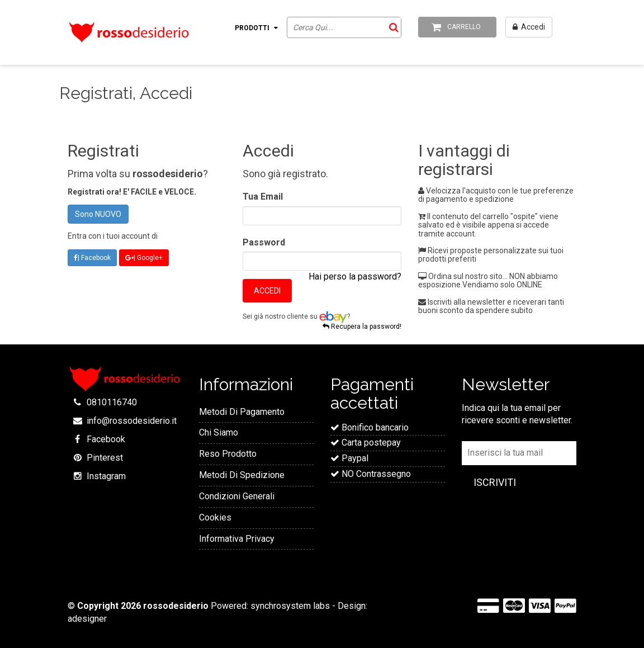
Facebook (106, 439)
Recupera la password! (362, 327)
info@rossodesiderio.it (132, 421)
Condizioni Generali (237, 496)
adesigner (87, 619)
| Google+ (144, 258)
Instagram (106, 476)
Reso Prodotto (228, 454)
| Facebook (92, 258)
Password (264, 242)
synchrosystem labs (290, 606)
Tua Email (263, 197)
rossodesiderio (176, 606)
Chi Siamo (219, 432)
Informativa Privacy (237, 539)
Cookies (215, 517)
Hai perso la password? (355, 276)
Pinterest (105, 458)
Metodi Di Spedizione (242, 475)
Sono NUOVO (98, 214)
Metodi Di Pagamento (242, 412)
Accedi (267, 291)
